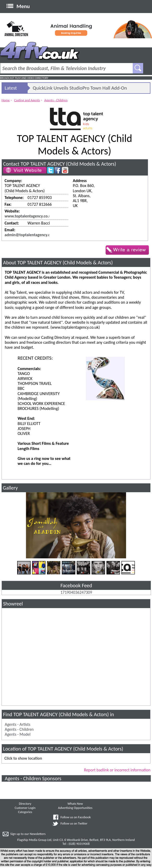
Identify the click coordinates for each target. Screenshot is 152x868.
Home (6, 100)
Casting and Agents (27, 100)
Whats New (75, 804)
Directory (25, 804)
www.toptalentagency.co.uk (29, 216)
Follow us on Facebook (76, 817)
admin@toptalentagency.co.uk (31, 235)
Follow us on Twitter (74, 823)
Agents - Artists (17, 724)
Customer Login (25, 808)
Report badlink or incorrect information (117, 770)
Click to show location (23, 758)
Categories (25, 812)
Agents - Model (18, 734)
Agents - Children (56, 100)
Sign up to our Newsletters (28, 834)
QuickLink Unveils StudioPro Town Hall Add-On (80, 88)
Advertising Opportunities (75, 808)
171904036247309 (76, 592)
